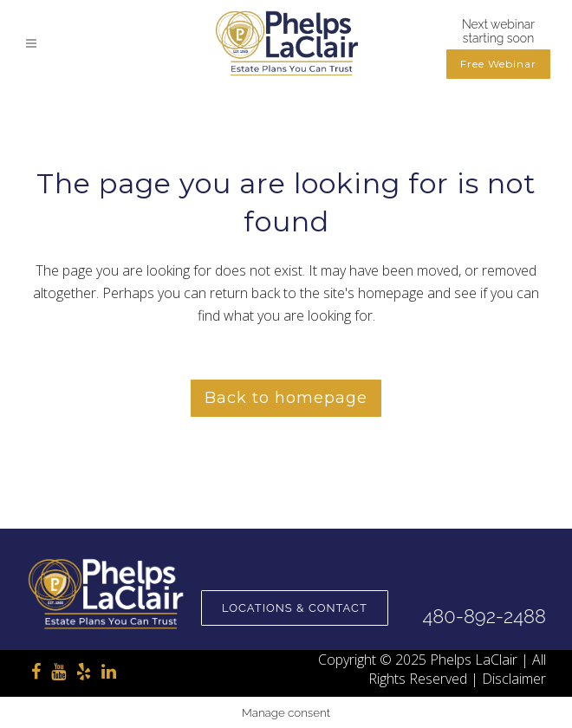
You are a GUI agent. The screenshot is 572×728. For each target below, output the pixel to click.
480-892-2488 (484, 616)
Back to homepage (286, 398)
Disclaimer (514, 679)
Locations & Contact (295, 608)
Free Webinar (498, 64)
